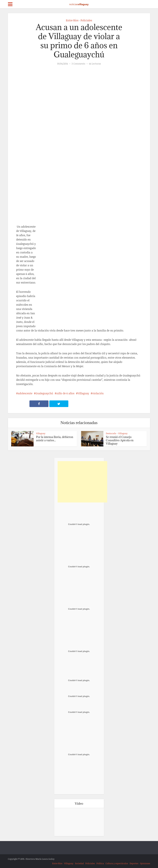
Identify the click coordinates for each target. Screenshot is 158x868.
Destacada (111, 433)
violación (98, 393)
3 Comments (78, 64)
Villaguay (83, 393)
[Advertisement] (82, 482)
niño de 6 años (65, 393)
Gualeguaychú (44, 393)
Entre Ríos (72, 20)
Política (100, 863)
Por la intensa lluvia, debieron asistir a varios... (55, 439)
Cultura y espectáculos (117, 863)
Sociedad (79, 863)
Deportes (134, 863)
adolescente (25, 393)
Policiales (86, 20)
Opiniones (145, 863)
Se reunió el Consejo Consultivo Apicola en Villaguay (120, 440)
